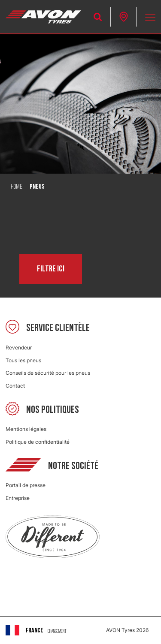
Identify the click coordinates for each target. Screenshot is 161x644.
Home (17, 187)
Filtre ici (51, 269)
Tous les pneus (23, 360)
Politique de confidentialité (38, 442)
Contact (15, 386)
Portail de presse (26, 485)
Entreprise (18, 498)
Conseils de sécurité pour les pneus (48, 373)
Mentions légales (26, 429)
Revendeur (19, 348)
